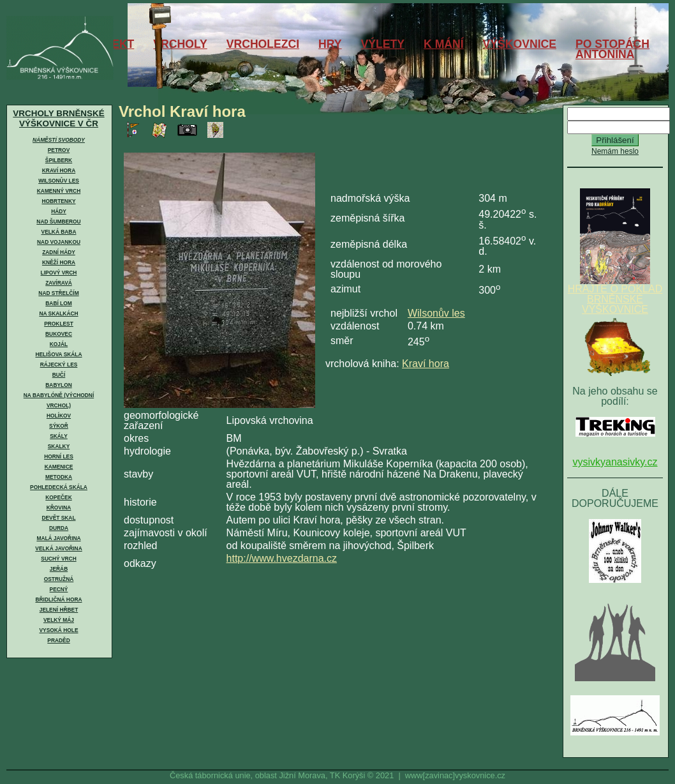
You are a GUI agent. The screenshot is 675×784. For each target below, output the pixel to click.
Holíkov (59, 416)
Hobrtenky (58, 201)
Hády (59, 211)
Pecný (59, 589)
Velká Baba (59, 232)
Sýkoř (59, 426)
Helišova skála (58, 354)
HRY (330, 44)
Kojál (59, 344)
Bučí (59, 375)
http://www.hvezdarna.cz (282, 558)
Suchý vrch (58, 559)
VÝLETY (383, 44)
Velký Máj (59, 620)
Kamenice (59, 467)
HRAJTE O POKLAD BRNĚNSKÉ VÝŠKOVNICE (615, 295)
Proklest (59, 324)
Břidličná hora (58, 599)
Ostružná (59, 579)
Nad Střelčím (58, 293)
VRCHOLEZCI (263, 44)
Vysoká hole (59, 630)
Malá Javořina (58, 538)
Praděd (58, 640)
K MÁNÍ (444, 44)
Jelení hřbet (59, 610)
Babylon (58, 385)
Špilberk (59, 160)
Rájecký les (59, 365)
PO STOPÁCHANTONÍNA (612, 49)
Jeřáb (59, 569)
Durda (59, 528)
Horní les (59, 456)
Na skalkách (58, 313)
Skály (59, 436)
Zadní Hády (59, 252)
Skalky (59, 446)
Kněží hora (59, 262)
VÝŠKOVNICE (520, 44)
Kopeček (58, 497)
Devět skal (58, 518)
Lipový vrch (59, 273)
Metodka (59, 477)
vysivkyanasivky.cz (615, 462)
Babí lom (58, 303)
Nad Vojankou (59, 242)
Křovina (59, 508)
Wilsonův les (59, 181)
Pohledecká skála (59, 487)
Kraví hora (59, 170)
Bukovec (59, 334)
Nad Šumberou (58, 222)
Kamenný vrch (59, 191)
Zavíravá (59, 283)
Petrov (59, 150)
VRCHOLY (180, 44)
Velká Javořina (58, 548)
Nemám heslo (615, 151)
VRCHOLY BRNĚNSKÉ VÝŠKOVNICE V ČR (58, 118)
